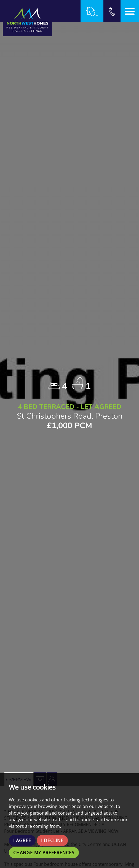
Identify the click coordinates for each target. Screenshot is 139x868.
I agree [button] (22, 840)
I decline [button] (52, 840)
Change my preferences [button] (44, 853)
